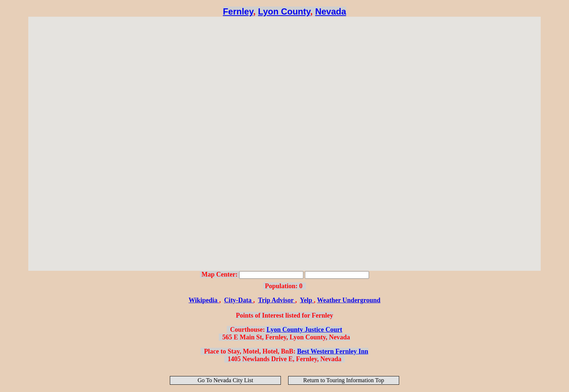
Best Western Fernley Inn (333, 351)
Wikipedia (204, 300)
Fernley (238, 11)
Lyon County (284, 11)
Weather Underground (349, 300)
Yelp (307, 300)
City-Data (238, 300)
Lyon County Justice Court (304, 330)
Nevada (330, 11)
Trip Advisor (277, 300)
